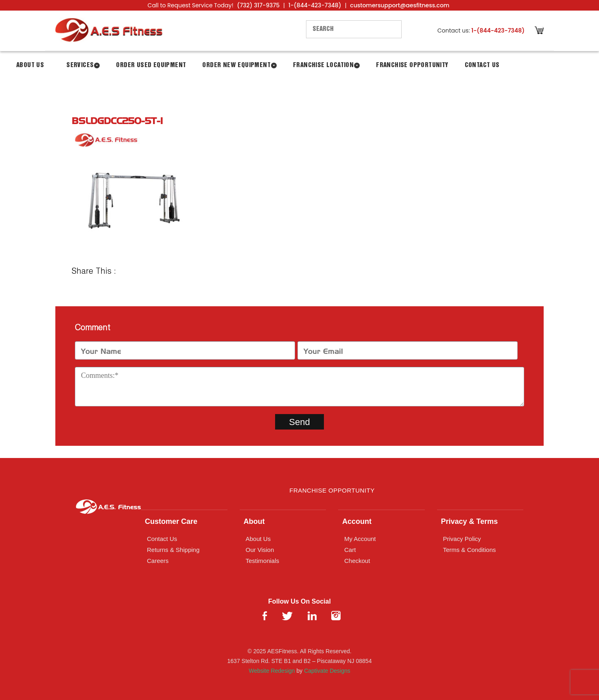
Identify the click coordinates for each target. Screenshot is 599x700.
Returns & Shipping (173, 550)
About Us (30, 65)
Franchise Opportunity (412, 65)
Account (357, 521)
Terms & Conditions (470, 550)
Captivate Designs (327, 671)
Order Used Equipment (151, 65)
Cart (350, 550)
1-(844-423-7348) (315, 5)
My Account (360, 539)
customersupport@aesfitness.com (400, 5)
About (254, 521)
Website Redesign (272, 671)
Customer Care (171, 521)
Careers (158, 561)
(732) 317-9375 (258, 5)
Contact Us (482, 65)
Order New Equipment (236, 65)
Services (80, 65)
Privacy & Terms (470, 521)
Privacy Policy (462, 539)
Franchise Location (323, 65)
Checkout (357, 561)
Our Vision (260, 550)
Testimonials (263, 561)
